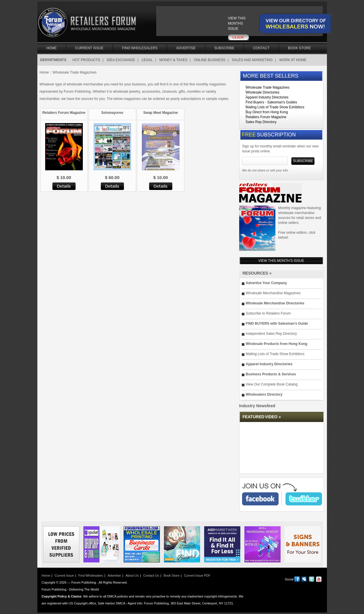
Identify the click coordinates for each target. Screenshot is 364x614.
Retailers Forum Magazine (64, 113)
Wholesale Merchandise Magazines (273, 293)
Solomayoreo (112, 113)
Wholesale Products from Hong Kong (277, 344)
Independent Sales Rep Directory (271, 334)
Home (52, 48)
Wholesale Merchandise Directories (275, 303)
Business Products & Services (271, 374)
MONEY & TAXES (173, 60)
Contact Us (151, 575)
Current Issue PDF (197, 575)
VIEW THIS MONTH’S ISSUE (281, 261)
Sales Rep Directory (261, 122)
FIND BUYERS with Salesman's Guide (277, 324)
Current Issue (89, 48)
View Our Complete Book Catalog (272, 384)
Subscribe (224, 48)
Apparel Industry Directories (267, 97)
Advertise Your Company (266, 283)
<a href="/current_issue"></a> (196, 24)
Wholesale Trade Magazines (267, 87)
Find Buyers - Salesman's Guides (271, 102)
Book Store (299, 48)
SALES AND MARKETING (252, 60)
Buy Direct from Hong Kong (267, 112)
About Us (132, 575)
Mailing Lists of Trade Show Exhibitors (275, 107)
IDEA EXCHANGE (121, 60)
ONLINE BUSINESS (210, 60)
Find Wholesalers (140, 48)
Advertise (186, 48)
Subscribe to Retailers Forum (268, 313)
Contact (261, 48)
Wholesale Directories (263, 92)
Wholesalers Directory (264, 394)
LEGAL (147, 60)
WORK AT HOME (293, 60)
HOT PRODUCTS (86, 60)
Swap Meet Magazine (161, 113)
